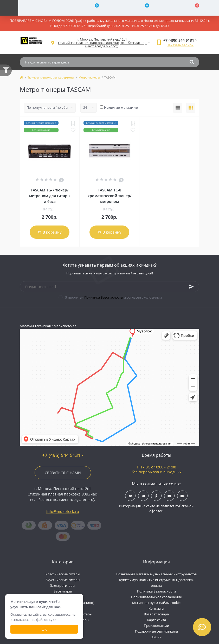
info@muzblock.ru (63, 511)
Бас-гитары (63, 591)
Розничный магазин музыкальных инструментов (156, 574)
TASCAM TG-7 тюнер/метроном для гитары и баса (50, 196)
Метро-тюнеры (89, 77)
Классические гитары (63, 574)
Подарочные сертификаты (156, 631)
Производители (156, 626)
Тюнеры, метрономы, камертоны (51, 77)
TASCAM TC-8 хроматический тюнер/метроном (109, 196)
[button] (102, 43)
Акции (156, 637)
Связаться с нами (63, 473)
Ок (44, 629)
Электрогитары (63, 585)
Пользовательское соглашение (156, 597)
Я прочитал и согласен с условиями (113, 297)
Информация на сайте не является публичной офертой (156, 508)
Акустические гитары (63, 580)
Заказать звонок (180, 45)
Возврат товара (156, 614)
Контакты (156, 608)
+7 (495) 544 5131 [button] (63, 455)
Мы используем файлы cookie (156, 603)
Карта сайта (156, 620)
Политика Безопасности (104, 297)
